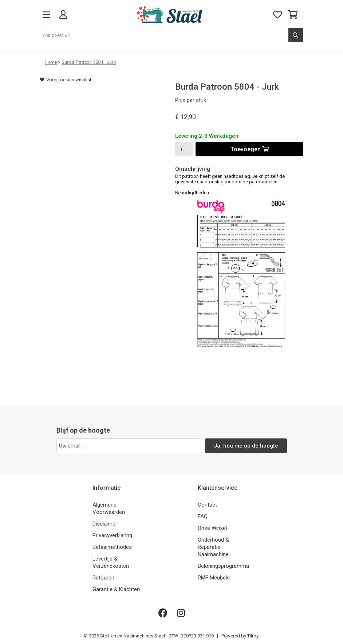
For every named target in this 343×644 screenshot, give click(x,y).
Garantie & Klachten (116, 589)
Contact (207, 505)
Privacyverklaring (112, 535)
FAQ (203, 516)
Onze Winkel (212, 528)
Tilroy (253, 636)
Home (51, 62)
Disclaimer (105, 524)
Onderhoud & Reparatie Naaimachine (213, 547)
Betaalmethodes (112, 547)
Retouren (103, 578)
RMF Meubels (214, 578)
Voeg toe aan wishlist (66, 80)
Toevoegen (250, 149)
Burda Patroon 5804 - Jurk (89, 62)
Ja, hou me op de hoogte (246, 446)
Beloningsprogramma (223, 566)
